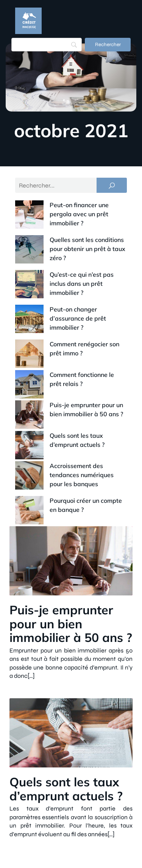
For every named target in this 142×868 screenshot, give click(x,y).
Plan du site (122, 852)
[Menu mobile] (71, 62)
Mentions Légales (113, 820)
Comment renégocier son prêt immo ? (73, 308)
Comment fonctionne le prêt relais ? (71, 324)
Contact (62, 820)
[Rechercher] (108, 45)
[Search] (47, 45)
